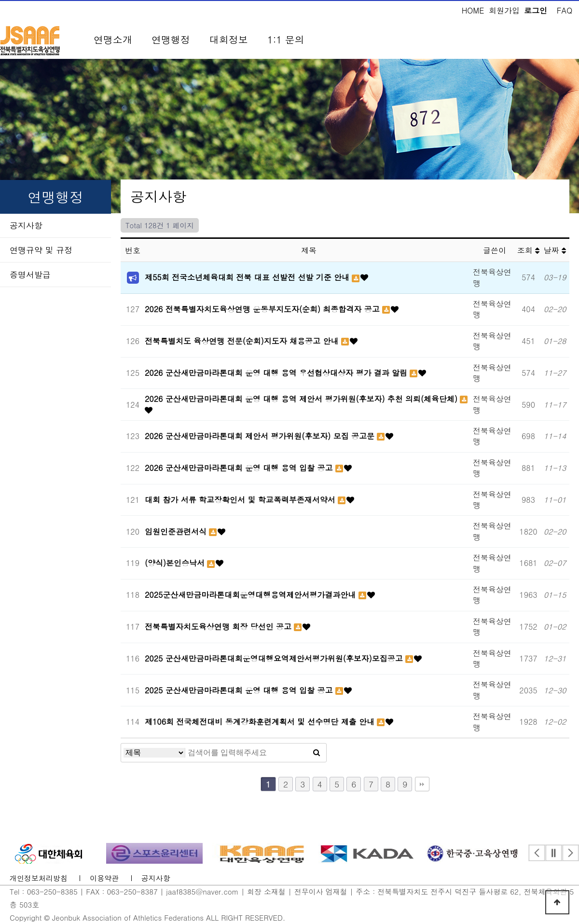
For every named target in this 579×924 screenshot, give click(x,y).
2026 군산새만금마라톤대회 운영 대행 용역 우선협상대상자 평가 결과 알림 (277, 373)
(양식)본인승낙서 (176, 563)
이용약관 (104, 878)
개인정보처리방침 (39, 878)
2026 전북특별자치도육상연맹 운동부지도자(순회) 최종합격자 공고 (263, 309)
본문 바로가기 (0, 0)
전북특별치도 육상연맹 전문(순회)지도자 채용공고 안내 (243, 341)
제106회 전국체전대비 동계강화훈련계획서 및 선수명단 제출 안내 (261, 722)
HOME (473, 10)
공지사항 (26, 225)
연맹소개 (113, 39)
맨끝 (422, 784)
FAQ (565, 10)
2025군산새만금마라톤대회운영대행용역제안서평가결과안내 (252, 595)
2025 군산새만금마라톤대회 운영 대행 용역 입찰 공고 (240, 690)
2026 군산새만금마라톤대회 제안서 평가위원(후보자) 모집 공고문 (261, 436)
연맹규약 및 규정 (41, 250)
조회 (528, 250)
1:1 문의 (286, 39)
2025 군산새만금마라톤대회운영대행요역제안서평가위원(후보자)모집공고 (275, 658)
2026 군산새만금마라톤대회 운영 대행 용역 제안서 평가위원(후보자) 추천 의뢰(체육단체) (302, 399)
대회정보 (229, 39)
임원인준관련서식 (177, 531)
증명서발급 (30, 275)
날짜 (555, 250)
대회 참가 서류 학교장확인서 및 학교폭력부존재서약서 (241, 500)
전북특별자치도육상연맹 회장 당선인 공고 (219, 627)
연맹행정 (171, 39)
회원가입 (504, 10)
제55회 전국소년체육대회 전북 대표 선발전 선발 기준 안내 (248, 277)
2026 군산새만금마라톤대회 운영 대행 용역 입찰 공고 (240, 468)
